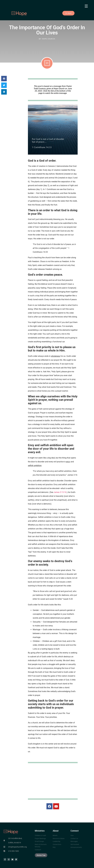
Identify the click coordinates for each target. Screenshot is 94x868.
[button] (4, 79)
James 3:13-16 (60, 492)
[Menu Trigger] (86, 6)
